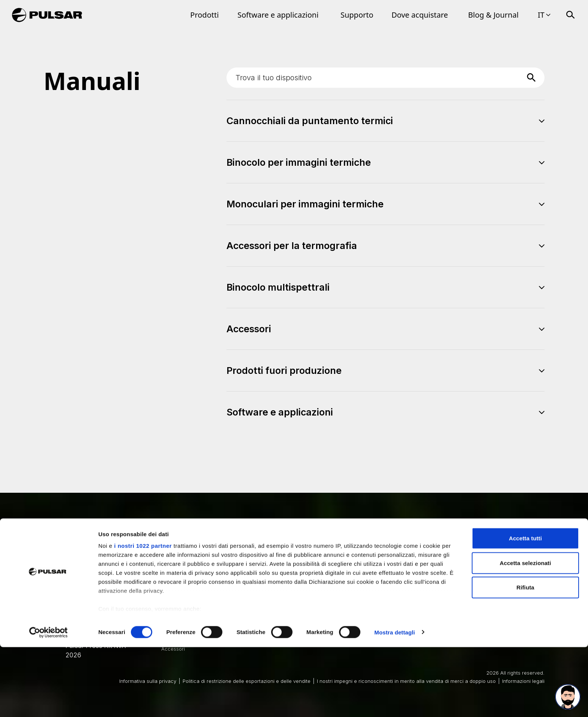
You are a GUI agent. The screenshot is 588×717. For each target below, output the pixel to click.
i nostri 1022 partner (143, 616)
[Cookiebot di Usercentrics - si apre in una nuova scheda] (49, 702)
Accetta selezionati (526, 633)
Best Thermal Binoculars (432, 583)
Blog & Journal (493, 15)
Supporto (357, 15)
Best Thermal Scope (324, 583)
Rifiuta (525, 658)
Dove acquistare (420, 15)
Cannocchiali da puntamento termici (204, 583)
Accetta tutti (525, 608)
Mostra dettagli (394, 702)
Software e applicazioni (278, 15)
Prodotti (204, 15)
